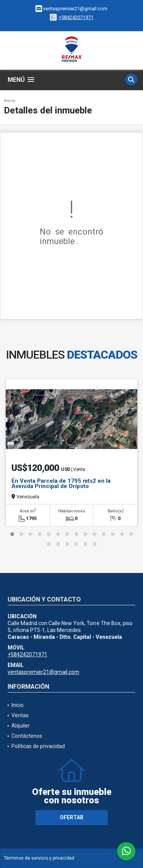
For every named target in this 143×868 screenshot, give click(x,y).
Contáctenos (27, 736)
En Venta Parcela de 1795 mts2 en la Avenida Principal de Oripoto (61, 483)
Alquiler (21, 726)
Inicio (10, 101)
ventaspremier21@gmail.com (43, 672)
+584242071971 (76, 17)
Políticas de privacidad (38, 746)
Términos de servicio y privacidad (39, 858)
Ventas (20, 715)
